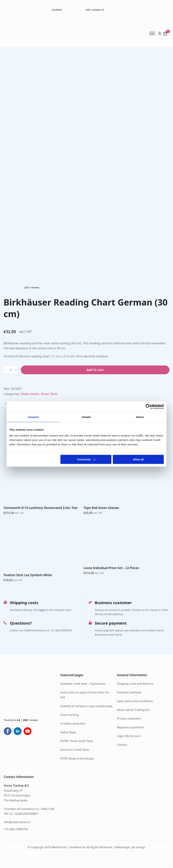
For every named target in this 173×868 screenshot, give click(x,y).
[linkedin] (18, 731)
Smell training (70, 715)
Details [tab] (86, 417)
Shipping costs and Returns (135, 684)
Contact (122, 745)
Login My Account (129, 736)
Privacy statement (129, 719)
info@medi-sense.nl (17, 822)
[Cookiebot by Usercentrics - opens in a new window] (148, 407)
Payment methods (129, 692)
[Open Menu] (154, 33)
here (42, 610)
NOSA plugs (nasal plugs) (77, 758)
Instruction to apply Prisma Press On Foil (85, 695)
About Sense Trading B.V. (133, 710)
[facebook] (8, 731)
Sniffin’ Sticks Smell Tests (77, 741)
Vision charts (30, 394)
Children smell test (73, 724)
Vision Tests (49, 394)
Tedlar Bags (68, 732)
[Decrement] (6, 370)
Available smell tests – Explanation (83, 684)
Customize (86, 459)
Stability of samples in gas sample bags (86, 706)
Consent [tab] (33, 417)
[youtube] (28, 731)
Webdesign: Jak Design (130, 847)
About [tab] (140, 417)
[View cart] (165, 33)
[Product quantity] (11, 370)
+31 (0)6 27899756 (16, 829)
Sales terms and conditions (135, 701)
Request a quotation (130, 727)
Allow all (138, 459)
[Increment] (16, 370)
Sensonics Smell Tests (75, 750)
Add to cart (95, 370)
